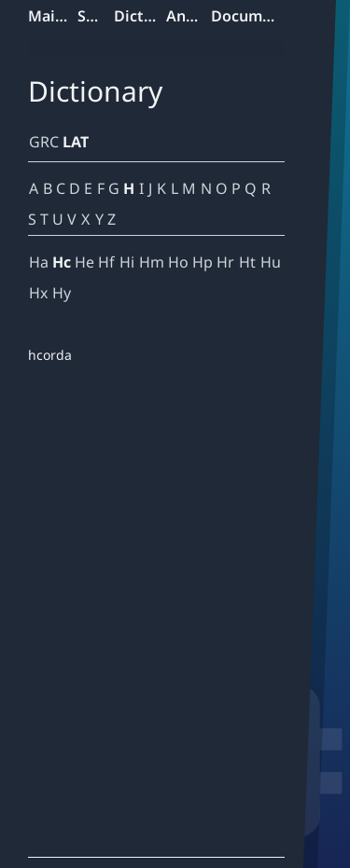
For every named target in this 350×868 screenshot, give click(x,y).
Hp (203, 262)
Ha (39, 262)
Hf (106, 262)
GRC (44, 142)
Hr (225, 262)
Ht (247, 262)
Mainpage (53, 16)
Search (95, 16)
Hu (271, 262)
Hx (38, 293)
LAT (76, 142)
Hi (127, 262)
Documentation (248, 16)
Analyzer (189, 16)
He (84, 262)
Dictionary (140, 16)
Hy (62, 293)
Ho (178, 262)
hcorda (50, 355)
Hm (152, 262)
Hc (62, 262)
